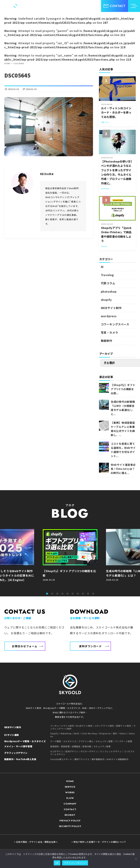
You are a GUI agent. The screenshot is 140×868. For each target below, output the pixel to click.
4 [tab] (62, 594)
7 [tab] (78, 594)
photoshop (109, 291)
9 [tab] (88, 594)
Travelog (107, 275)
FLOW (70, 798)
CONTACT (70, 809)
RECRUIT (70, 815)
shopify (106, 300)
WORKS (70, 792)
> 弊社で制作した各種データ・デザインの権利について (99, 842)
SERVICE (70, 787)
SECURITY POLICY (70, 826)
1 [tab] (47, 594)
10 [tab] (93, 594)
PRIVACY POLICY (70, 821)
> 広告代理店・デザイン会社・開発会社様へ (36, 842)
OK (57, 863)
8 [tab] (83, 594)
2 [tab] (52, 594)
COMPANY (70, 804)
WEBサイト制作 (111, 308)
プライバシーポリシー (75, 863)
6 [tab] (73, 594)
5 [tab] (68, 594)
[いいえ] (136, 859)
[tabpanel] (70, 559)
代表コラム (108, 283)
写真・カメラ (109, 332)
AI (102, 267)
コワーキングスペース (115, 324)
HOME (70, 781)
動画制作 (107, 341)
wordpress (109, 316)
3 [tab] (57, 594)
